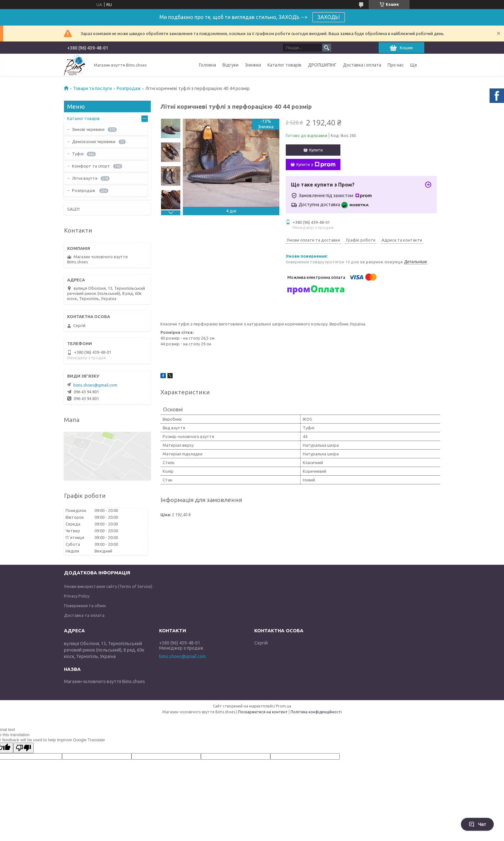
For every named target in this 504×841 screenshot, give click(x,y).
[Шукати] (327, 48)
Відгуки (230, 65)
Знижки (253, 65)
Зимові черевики (88, 129)
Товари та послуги (92, 88)
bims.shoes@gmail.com (95, 385)
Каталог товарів (284, 65)
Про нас (396, 65)
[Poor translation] (23, 748)
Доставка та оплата (84, 615)
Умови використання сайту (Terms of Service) (108, 586)
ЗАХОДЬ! (329, 17)
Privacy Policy (77, 596)
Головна (207, 65)
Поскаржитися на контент (263, 712)
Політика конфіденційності (316, 712)
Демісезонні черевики (94, 142)
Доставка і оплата (362, 65)
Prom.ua (283, 706)
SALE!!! (73, 209)
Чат (477, 824)
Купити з (316, 165)
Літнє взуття (85, 178)
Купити (316, 150)
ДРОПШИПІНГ (322, 65)
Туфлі (78, 154)
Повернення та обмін (85, 606)
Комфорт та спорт (91, 166)
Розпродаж (129, 88)
